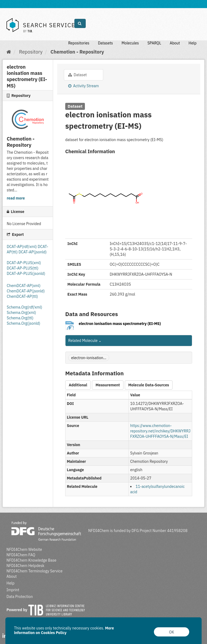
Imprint (13, 590)
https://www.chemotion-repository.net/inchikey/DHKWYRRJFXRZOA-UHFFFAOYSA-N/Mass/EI (160, 431)
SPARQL (154, 43)
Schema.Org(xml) (21, 313)
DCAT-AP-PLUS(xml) (24, 263)
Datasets (105, 43)
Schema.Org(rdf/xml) (24, 307)
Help (192, 43)
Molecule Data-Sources (149, 385)
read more (16, 198)
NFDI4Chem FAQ (21, 555)
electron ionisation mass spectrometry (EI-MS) (120, 324)
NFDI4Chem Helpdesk (25, 566)
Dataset (77, 75)
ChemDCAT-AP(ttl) (22, 296)
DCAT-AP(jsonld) (33, 252)
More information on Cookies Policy (64, 630)
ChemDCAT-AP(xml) (24, 286)
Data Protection (20, 597)
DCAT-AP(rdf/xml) (22, 247)
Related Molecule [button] (85, 341)
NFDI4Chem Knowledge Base (31, 560)
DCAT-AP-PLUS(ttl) (23, 268)
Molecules (130, 43)
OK (172, 632)
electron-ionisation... (89, 358)
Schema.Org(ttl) (20, 318)
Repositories (79, 43)
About (175, 43)
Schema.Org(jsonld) (23, 323)
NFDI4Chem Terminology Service (34, 571)
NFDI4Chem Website (24, 549)
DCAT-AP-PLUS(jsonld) (26, 274)
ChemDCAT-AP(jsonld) (26, 291)
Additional (78, 385)
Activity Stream (84, 86)
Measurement (108, 385)
